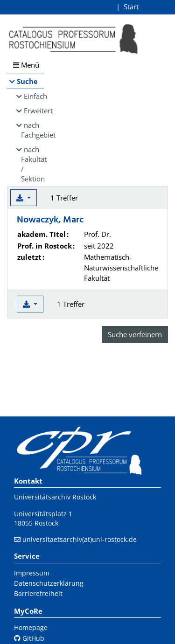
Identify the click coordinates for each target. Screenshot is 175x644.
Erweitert (34, 111)
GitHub (29, 638)
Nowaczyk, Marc (50, 220)
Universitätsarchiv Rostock (55, 497)
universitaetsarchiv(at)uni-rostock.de (80, 539)
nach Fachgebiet (32, 130)
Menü (26, 65)
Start (131, 7)
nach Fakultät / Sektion (32, 164)
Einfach (34, 96)
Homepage (31, 627)
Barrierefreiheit (38, 593)
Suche (27, 81)
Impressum (32, 573)
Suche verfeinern (135, 334)
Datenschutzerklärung (49, 583)
